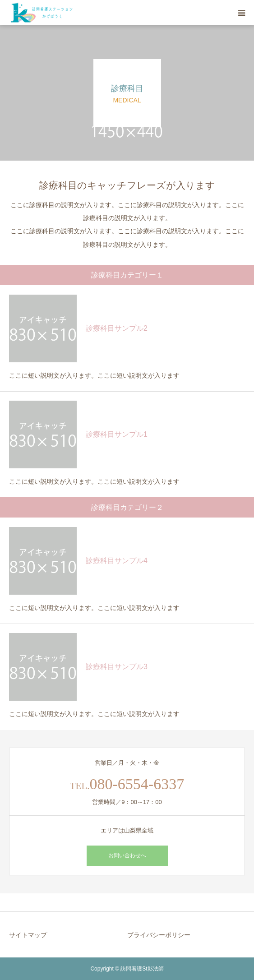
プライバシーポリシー (159, 935)
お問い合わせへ (127, 855)
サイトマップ (28, 935)
